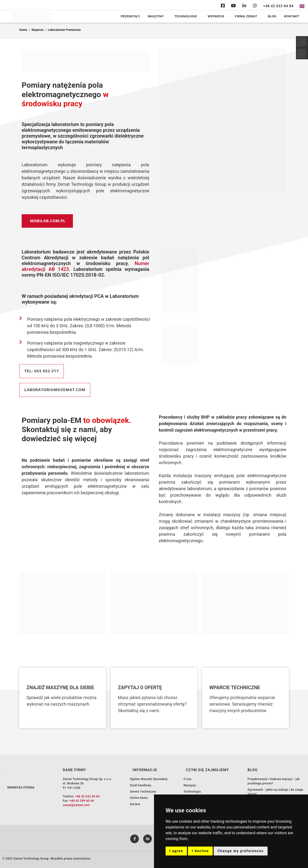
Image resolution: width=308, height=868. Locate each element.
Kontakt (292, 16)
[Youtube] (233, 6)
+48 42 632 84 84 (87, 796)
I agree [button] (176, 851)
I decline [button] (200, 851)
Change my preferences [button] (241, 851)
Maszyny (167, 16)
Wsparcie (222, 16)
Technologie (194, 16)
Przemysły (144, 16)
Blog (274, 16)
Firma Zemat (250, 16)
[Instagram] (255, 6)
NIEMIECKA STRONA (21, 788)
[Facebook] (223, 6)
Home (23, 30)
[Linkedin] (244, 6)
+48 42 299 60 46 (82, 801)
